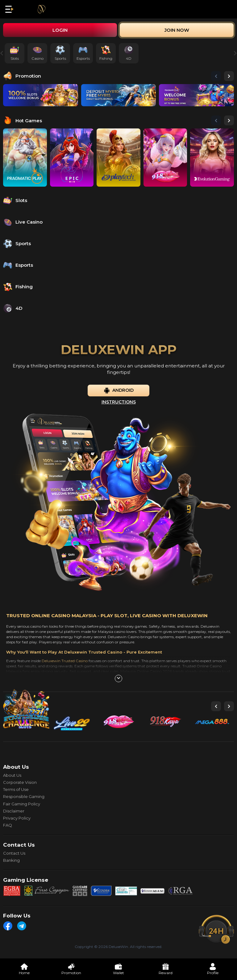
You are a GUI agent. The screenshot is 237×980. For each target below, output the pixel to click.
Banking (11, 860)
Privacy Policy (17, 818)
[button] (216, 76)
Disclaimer (14, 811)
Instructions (119, 402)
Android (119, 391)
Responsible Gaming (24, 796)
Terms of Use (16, 789)
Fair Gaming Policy (22, 804)
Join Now (177, 30)
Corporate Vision (20, 782)
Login (60, 30)
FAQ (8, 825)
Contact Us (14, 853)
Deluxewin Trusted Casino (65, 661)
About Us (12, 775)
